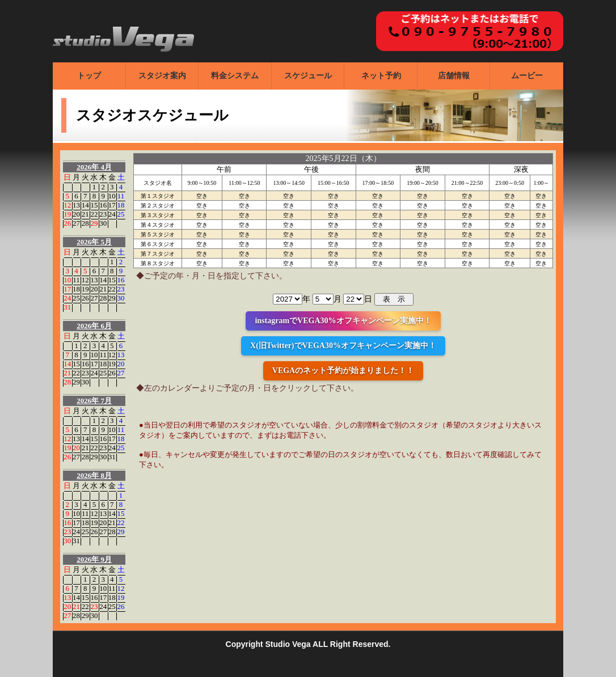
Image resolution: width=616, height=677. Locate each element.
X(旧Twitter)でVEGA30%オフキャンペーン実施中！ (343, 346)
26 (67, 223)
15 (94, 205)
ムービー (527, 76)
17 (112, 205)
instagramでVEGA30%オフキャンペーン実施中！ (343, 321)
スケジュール (308, 76)
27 (76, 223)
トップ (89, 76)
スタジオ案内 (162, 76)
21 (85, 214)
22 (94, 214)
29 (94, 223)
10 (112, 196)
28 (85, 223)
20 (76, 214)
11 (121, 196)
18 (121, 205)
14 (85, 205)
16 (103, 205)
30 (103, 223)
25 (121, 214)
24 (112, 214)
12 (67, 205)
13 (76, 205)
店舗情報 (454, 76)
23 (103, 214)
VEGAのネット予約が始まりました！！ (343, 371)
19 (67, 214)
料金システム (235, 76)
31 (67, 307)
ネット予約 (381, 76)
